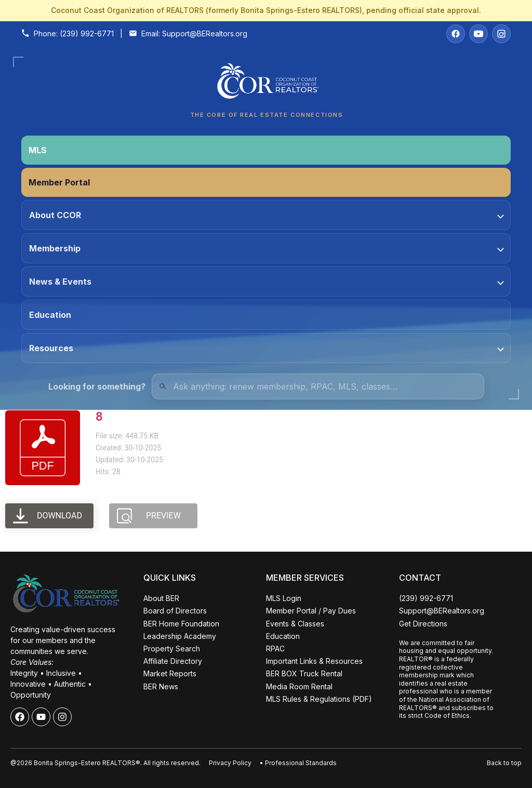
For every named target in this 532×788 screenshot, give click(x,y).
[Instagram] (501, 34)
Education (50, 315)
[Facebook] (456, 34)
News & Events (267, 282)
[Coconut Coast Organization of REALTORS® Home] (266, 84)
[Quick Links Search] (318, 386)
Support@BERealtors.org (205, 34)
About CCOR (267, 215)
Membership (267, 248)
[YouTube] (478, 34)
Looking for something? (97, 386)
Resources (267, 348)
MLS (38, 150)
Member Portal (59, 182)
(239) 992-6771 (87, 34)
